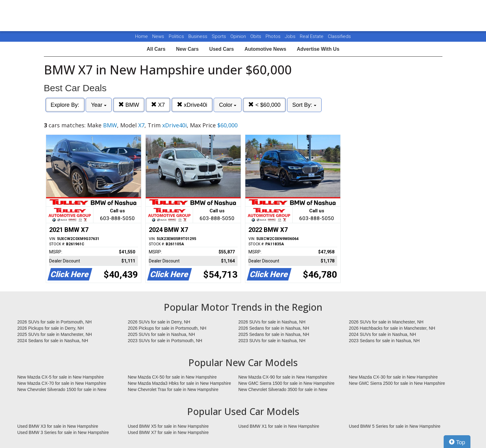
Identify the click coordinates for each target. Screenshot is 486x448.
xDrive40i (192, 105)
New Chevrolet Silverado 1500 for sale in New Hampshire (62, 390)
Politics (176, 36)
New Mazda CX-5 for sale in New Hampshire (61, 377)
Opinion (239, 36)
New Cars (187, 49)
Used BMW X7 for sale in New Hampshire (168, 432)
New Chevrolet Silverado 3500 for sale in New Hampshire (283, 390)
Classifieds (339, 36)
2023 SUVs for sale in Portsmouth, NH (165, 341)
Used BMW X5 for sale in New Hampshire (168, 426)
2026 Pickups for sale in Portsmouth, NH (167, 328)
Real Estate (312, 36)
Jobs (291, 36)
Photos (274, 36)
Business (198, 36)
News (158, 36)
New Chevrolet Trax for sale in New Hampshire (173, 389)
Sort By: (304, 105)
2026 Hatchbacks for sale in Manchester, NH (392, 328)
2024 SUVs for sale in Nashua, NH (383, 334)
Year (99, 105)
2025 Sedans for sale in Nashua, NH (274, 334)
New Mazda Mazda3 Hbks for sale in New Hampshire (179, 383)
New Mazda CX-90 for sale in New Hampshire (283, 377)
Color (228, 105)
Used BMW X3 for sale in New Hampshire (58, 426)
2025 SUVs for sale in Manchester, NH (55, 334)
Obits (256, 36)
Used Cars (222, 49)
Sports (219, 36)
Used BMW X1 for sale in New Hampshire (279, 426)
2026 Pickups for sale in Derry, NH (51, 328)
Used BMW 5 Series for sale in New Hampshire (395, 426)
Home (142, 36)
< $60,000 (264, 105)
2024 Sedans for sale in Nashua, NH (53, 341)
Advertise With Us (318, 49)
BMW (129, 105)
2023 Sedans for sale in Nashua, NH (384, 341)
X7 (158, 105)
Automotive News (265, 49)
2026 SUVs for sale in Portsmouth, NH (55, 322)
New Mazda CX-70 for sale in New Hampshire (62, 383)
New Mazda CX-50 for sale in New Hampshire (172, 377)
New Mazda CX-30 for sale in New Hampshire (394, 377)
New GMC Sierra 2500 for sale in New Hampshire (397, 383)
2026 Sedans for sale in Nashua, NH (274, 328)
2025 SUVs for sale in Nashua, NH (162, 334)
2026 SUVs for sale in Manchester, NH (386, 322)
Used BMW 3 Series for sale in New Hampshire (63, 432)
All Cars (156, 49)
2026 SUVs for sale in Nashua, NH (272, 322)
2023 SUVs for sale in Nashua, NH (272, 341)
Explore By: (65, 105)
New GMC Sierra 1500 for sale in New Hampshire (287, 383)
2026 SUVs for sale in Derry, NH (159, 322)
